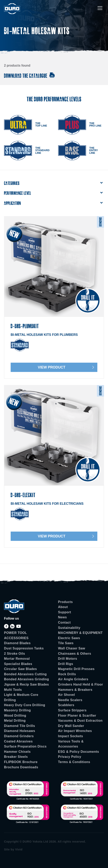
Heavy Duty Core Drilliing (25, 705)
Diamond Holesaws (20, 731)
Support (65, 612)
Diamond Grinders (19, 736)
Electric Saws (69, 638)
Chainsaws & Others (75, 654)
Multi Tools (13, 690)
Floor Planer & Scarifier (77, 716)
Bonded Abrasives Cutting (25, 674)
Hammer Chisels (17, 752)
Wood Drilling (15, 716)
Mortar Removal (17, 659)
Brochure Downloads (21, 767)
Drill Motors (68, 659)
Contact (64, 622)
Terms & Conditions (74, 762)
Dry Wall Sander (71, 726)
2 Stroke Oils (14, 654)
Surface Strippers (72, 710)
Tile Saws (66, 643)
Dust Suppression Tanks (24, 648)
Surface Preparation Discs (25, 746)
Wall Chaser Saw (72, 648)
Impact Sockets (71, 736)
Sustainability (69, 628)
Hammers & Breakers (75, 690)
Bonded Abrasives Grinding (27, 679)
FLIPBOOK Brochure (21, 762)
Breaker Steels (16, 757)
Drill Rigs (66, 664)
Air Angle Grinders (73, 679)
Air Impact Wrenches (75, 731)
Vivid (19, 849)
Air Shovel (67, 695)
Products (65, 602)
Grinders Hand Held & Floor (81, 684)
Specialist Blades (18, 664)
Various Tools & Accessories (71, 744)
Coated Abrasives (18, 741)
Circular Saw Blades (20, 669)
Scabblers (66, 705)
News (63, 617)
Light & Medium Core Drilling (21, 697)
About (63, 607)
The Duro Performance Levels (54, 99)
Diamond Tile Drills (20, 726)
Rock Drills (67, 674)
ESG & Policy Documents (79, 752)
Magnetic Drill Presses (76, 669)
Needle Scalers (70, 700)
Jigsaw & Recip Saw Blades (26, 684)
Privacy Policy (70, 757)
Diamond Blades (17, 643)
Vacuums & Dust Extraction (80, 721)
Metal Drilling (15, 721)
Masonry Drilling (17, 710)
